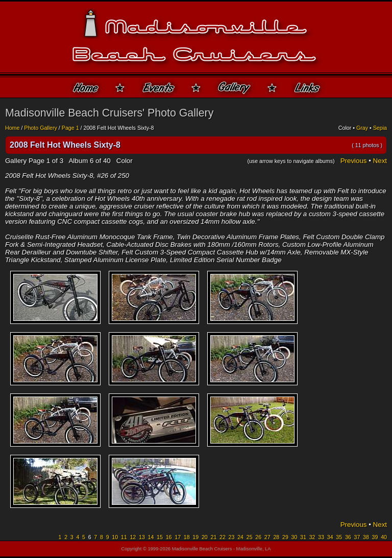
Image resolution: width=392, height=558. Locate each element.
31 (303, 537)
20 (205, 537)
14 (151, 537)
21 (213, 537)
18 (187, 537)
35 (339, 537)
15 (160, 537)
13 (142, 537)
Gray (362, 128)
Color (345, 128)
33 (321, 537)
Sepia (380, 128)
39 (375, 537)
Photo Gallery (41, 128)
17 (178, 537)
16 (169, 537)
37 (357, 537)
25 (250, 537)
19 (195, 537)
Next (380, 161)
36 (348, 537)
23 (232, 537)
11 (124, 537)
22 (223, 537)
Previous (354, 161)
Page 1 (70, 128)
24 (240, 537)
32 (312, 537)
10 (115, 537)
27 (267, 537)
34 (330, 537)
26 (258, 537)
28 (276, 537)
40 (384, 537)
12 (133, 537)
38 (366, 537)
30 (295, 537)
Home (12, 128)
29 (285, 537)
